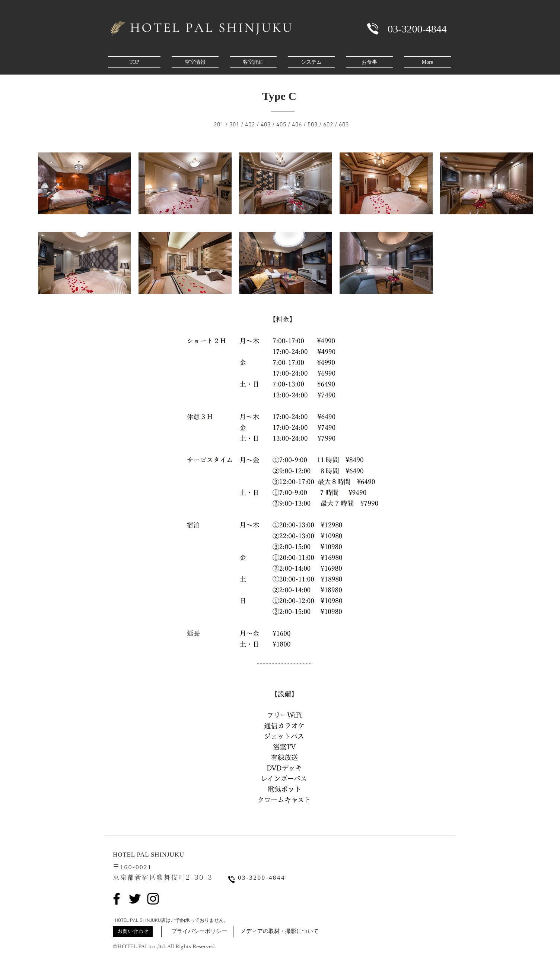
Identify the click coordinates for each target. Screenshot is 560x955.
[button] (133, 932)
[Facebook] (117, 899)
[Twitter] (135, 899)
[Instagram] (153, 899)
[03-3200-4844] (417, 29)
